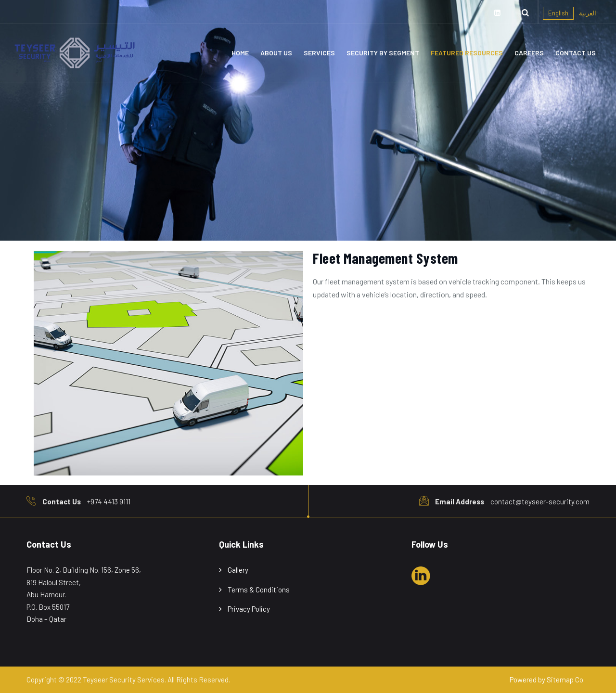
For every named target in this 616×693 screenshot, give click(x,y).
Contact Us (576, 53)
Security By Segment (383, 53)
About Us (276, 53)
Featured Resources (467, 53)
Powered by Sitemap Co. (547, 680)
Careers (529, 53)
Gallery (238, 570)
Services (319, 53)
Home (240, 53)
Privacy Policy (249, 609)
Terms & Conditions (259, 590)
